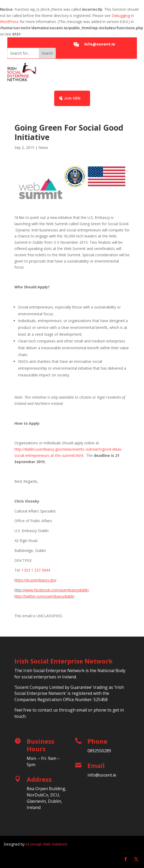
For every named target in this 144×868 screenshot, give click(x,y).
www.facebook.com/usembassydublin (57, 590)
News (43, 147)
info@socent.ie (100, 44)
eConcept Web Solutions (46, 844)
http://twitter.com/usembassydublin (44, 596)
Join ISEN (72, 98)
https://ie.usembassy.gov (35, 580)
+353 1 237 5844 (36, 570)
